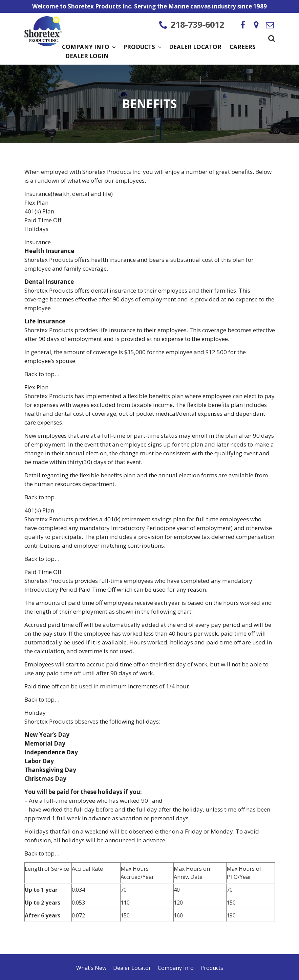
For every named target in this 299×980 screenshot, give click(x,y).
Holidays (36, 229)
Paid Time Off (43, 220)
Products (142, 47)
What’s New (91, 968)
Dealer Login (87, 56)
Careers (243, 47)
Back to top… (42, 374)
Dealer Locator (195, 47)
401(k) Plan (39, 211)
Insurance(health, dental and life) (69, 194)
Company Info (89, 47)
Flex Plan (36, 202)
